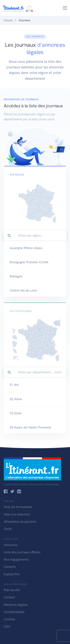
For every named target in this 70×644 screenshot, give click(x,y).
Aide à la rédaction (17, 514)
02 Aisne (16, 414)
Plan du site (12, 590)
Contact (9, 597)
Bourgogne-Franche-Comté (29, 273)
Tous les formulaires (18, 507)
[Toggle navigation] (65, 8)
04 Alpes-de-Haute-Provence (30, 443)
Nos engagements (16, 559)
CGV (7, 626)
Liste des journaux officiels (22, 552)
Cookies (10, 619)
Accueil (8, 20)
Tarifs (8, 529)
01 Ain (14, 400)
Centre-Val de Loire (23, 301)
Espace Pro (12, 574)
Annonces (11, 545)
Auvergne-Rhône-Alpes (26, 258)
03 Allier (16, 428)
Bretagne (16, 287)
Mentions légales (16, 605)
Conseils (10, 567)
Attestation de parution (20, 522)
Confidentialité (14, 612)
